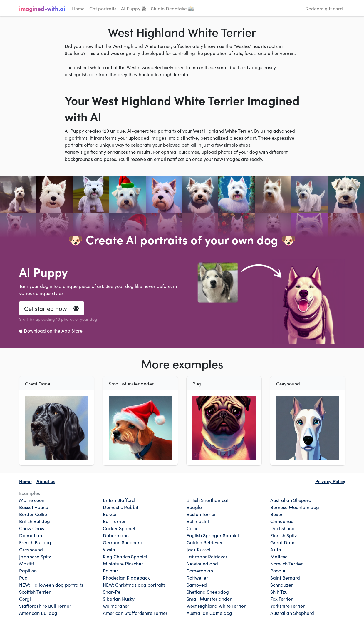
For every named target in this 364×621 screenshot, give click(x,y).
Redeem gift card (324, 8)
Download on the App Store (51, 330)
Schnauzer (282, 585)
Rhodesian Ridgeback (126, 577)
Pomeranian (200, 570)
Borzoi (110, 514)
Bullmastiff (198, 521)
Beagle (194, 507)
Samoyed (197, 585)
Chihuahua (282, 521)
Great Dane (283, 542)
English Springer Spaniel (213, 535)
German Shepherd (123, 542)
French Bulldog (35, 542)
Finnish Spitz (284, 535)
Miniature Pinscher (123, 563)
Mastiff (27, 563)
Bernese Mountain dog (295, 507)
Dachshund (282, 528)
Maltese (279, 556)
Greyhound (31, 549)
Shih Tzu (279, 592)
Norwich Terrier (286, 563)
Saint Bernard (285, 577)
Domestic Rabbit (121, 507)
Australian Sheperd (291, 500)
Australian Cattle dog (209, 613)
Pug (23, 577)
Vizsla (109, 549)
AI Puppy (134, 8)
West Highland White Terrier (216, 606)
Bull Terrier (114, 521)
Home (78, 8)
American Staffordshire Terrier (135, 613)
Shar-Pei (112, 592)
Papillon (28, 570)
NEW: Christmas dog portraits (134, 585)
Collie (193, 528)
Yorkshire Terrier (287, 606)
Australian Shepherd (292, 613)
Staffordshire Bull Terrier (45, 606)
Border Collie (33, 514)
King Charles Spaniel (125, 556)
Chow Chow (32, 528)
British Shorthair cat (208, 500)
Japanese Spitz (35, 556)
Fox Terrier (281, 599)
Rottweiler (197, 577)
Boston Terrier (201, 514)
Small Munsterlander (209, 599)
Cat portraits (103, 8)
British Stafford (119, 500)
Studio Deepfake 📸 (172, 8)
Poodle (278, 570)
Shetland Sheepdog (208, 592)
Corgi (25, 599)
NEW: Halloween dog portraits (51, 585)
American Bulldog (38, 613)
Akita (276, 549)
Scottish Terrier (35, 592)
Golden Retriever (205, 542)
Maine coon (32, 500)
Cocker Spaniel (119, 528)
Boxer (276, 514)
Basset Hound (34, 507)
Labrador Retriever (207, 556)
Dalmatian (31, 535)
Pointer (110, 570)
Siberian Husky (119, 599)
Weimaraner (116, 606)
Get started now (52, 308)
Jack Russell (199, 549)
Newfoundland (202, 563)
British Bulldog (35, 521)
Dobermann (116, 535)
